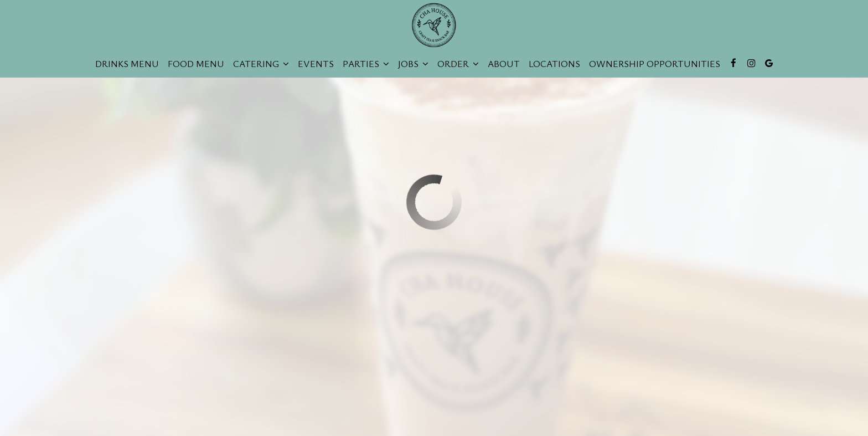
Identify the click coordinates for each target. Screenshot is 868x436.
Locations (554, 64)
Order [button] (458, 64)
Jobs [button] (413, 64)
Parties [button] (366, 64)
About (504, 64)
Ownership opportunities (655, 64)
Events (316, 64)
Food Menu (196, 64)
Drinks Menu (127, 64)
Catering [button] (261, 64)
